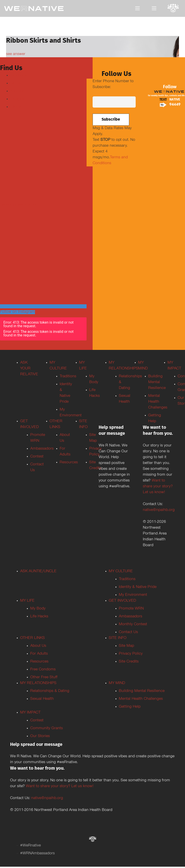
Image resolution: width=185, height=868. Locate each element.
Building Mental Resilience (142, 691)
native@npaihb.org (159, 510)
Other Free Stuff (44, 678)
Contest (37, 721)
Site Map (126, 646)
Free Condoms (43, 670)
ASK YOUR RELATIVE (29, 369)
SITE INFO (118, 638)
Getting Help (130, 707)
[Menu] (138, 8)
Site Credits (129, 662)
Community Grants (47, 729)
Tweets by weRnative (18, 205)
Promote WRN (131, 609)
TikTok (16, 107)
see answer (16, 54)
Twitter (16, 84)
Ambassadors (131, 617)
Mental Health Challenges (141, 699)
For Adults (39, 654)
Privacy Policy (131, 654)
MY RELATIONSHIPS (38, 683)
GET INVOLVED (122, 601)
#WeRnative (30, 846)
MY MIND (117, 683)
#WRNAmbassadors (37, 854)
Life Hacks (39, 617)
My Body (38, 609)
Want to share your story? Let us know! (158, 487)
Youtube (17, 91)
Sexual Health (42, 699)
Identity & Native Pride (138, 587)
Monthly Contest (133, 625)
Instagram (19, 99)
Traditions (127, 579)
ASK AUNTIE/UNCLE (38, 572)
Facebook (18, 76)
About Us (38, 646)
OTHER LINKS (33, 638)
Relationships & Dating (50, 691)
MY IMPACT (30, 713)
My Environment (133, 595)
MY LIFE (27, 601)
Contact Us (128, 632)
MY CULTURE (121, 572)
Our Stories (40, 736)
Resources (39, 662)
